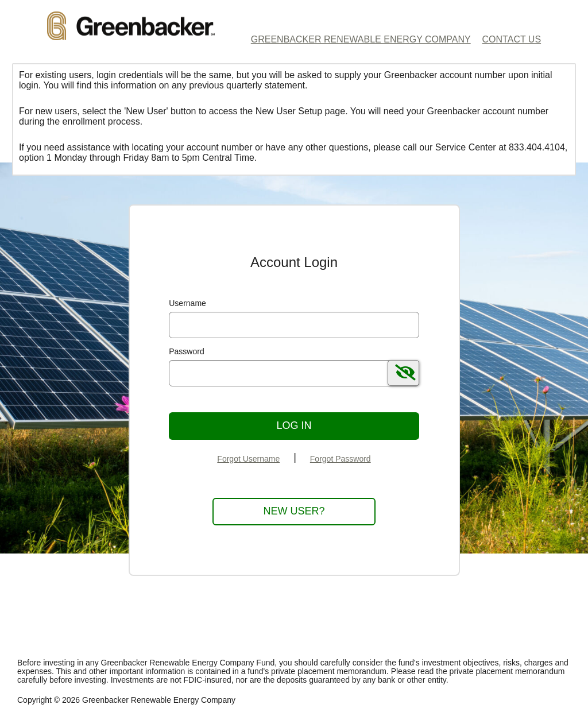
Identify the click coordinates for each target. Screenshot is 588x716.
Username (187, 303)
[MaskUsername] (294, 325)
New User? (294, 511)
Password (186, 351)
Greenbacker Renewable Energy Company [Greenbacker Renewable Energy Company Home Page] (361, 39)
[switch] (403, 373)
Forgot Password (341, 459)
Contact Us (512, 39)
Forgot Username (248, 459)
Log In (294, 425)
